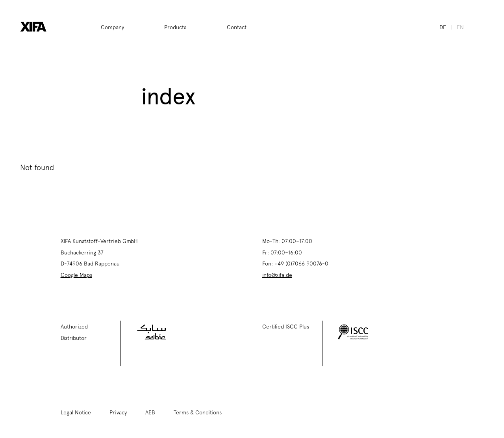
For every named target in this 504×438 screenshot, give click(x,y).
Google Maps (76, 275)
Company (112, 27)
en (460, 27)
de (443, 27)
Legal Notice (76, 412)
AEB (150, 412)
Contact (237, 27)
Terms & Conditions (198, 412)
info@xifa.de (277, 275)
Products (175, 27)
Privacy (118, 412)
